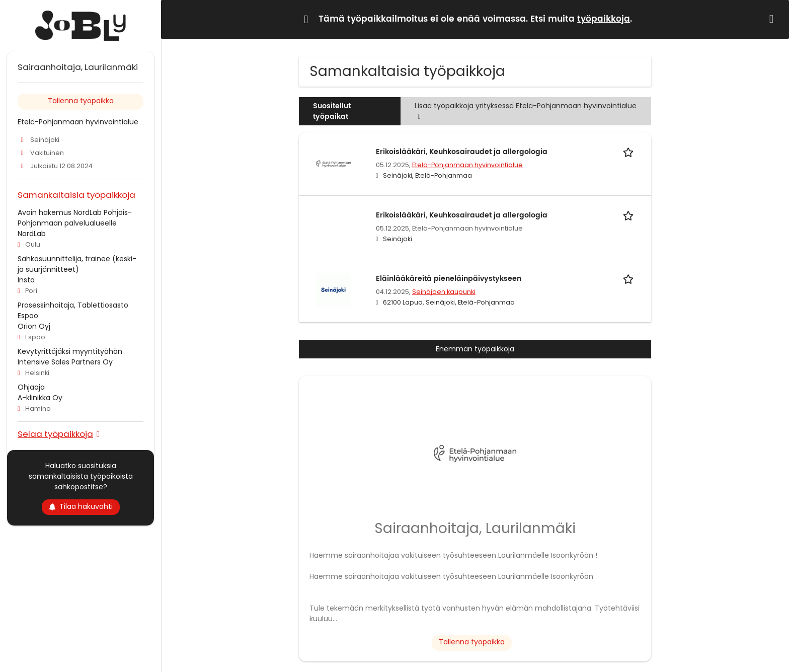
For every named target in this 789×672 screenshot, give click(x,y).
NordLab (32, 234)
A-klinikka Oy (40, 398)
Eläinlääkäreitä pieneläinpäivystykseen (449, 279)
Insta (26, 280)
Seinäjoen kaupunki (444, 292)
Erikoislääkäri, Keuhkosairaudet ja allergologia (462, 152)
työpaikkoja (604, 19)
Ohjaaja (31, 387)
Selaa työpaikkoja (55, 434)
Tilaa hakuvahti (81, 506)
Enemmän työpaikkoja (475, 349)
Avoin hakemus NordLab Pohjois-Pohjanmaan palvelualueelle (75, 218)
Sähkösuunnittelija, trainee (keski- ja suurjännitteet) (77, 264)
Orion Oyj (34, 326)
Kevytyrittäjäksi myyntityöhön (70, 351)
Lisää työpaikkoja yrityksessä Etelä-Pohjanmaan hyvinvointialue (526, 111)
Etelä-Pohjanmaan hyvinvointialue (467, 165)
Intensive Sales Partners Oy (65, 362)
